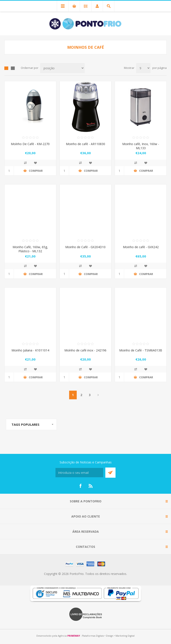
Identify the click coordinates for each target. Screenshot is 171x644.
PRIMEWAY (74, 636)
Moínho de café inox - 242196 (85, 350)
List (13, 68)
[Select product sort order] (62, 68)
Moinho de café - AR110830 (85, 144)
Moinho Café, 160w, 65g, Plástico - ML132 (30, 249)
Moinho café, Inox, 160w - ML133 (141, 146)
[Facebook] (80, 486)
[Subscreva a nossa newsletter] (79, 473)
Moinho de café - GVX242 (141, 247)
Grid (6, 68)
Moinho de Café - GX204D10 (85, 247)
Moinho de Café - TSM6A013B (141, 350)
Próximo (98, 395)
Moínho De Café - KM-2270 (30, 144)
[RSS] (91, 486)
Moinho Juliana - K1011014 (30, 350)
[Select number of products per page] (143, 68)
